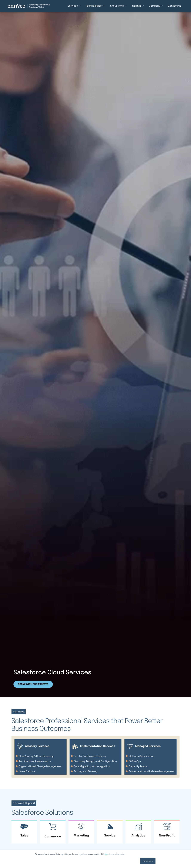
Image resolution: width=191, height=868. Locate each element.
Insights (138, 6)
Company (156, 6)
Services (74, 6)
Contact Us (175, 6)
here (107, 854)
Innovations (118, 6)
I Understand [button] (148, 861)
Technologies (95, 6)
